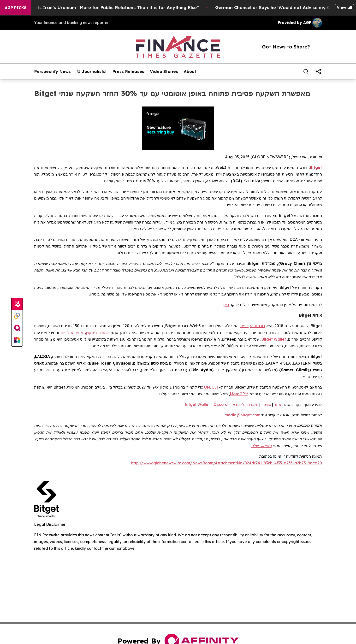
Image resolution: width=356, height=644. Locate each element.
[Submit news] (17, 304)
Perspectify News (52, 71)
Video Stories (164, 71)
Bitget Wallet (274, 339)
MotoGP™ (239, 394)
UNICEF (212, 387)
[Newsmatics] (17, 340)
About (190, 71)
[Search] (306, 71)
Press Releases (128, 71)
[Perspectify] (17, 316)
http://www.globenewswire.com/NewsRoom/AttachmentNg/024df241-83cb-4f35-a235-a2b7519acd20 (227, 463)
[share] (319, 71)
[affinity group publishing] (17, 328)
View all (344, 7)
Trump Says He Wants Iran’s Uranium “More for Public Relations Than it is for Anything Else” (104, 8)
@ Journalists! (92, 71)
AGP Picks (16, 8)
